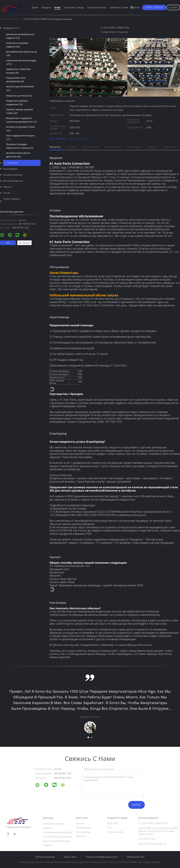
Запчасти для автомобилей (20, 88)
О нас (57, 7)
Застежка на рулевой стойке (20, 129)
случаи (7, 193)
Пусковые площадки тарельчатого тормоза (20, 146)
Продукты (46, 7)
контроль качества (12, 175)
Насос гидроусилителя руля (20, 138)
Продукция (11, 28)
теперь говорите (154, 7)
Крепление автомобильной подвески (20, 36)
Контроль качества (97, 7)
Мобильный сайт (136, 857)
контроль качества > (80, 139)
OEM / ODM (113, 824)
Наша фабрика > (58, 139)
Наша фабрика (10, 169)
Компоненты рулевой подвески (17, 45)
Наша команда (113, 147)
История (71, 147)
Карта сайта (70, 857)
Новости (135, 7)
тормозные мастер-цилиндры (21, 62)
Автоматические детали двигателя (18, 155)
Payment (153, 147)
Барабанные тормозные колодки (18, 71)
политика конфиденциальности (102, 857)
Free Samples (171, 147)
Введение (55, 147)
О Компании (12, 163)
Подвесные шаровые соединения (17, 103)
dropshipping (135, 147)
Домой (35, 7)
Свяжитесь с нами (119, 7)
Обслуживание (90, 147)
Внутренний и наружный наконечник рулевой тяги (21, 120)
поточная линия (115, 832)
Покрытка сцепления (19, 96)
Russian (173, 8)
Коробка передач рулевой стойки (19, 111)
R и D (110, 828)
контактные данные (13, 181)
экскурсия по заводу (74, 7)
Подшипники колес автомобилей (16, 80)
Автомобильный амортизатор (21, 54)
